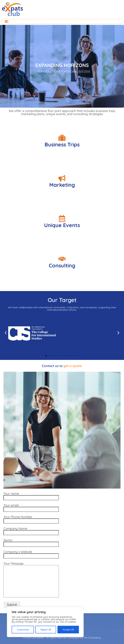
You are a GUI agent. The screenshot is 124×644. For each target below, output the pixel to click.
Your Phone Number (31, 519)
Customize (23, 630)
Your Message (31, 580)
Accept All (68, 630)
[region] (45, 622)
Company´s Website (31, 554)
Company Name (31, 531)
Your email (31, 508)
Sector (31, 542)
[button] (6, 333)
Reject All (46, 630)
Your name (31, 496)
